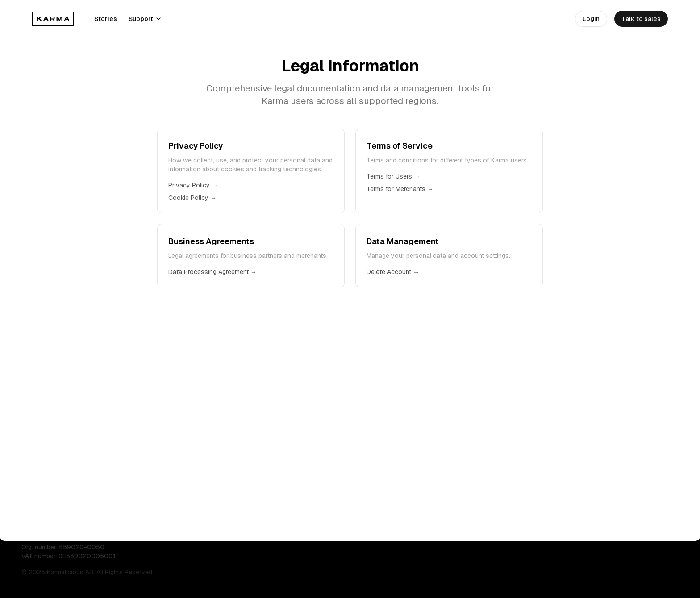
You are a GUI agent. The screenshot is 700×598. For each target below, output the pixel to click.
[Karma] (53, 19)
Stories (106, 19)
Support (145, 19)
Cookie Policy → (192, 198)
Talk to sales (641, 19)
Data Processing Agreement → (212, 272)
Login (591, 19)
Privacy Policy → (193, 185)
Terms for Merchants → (400, 189)
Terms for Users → (393, 176)
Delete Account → (393, 272)
